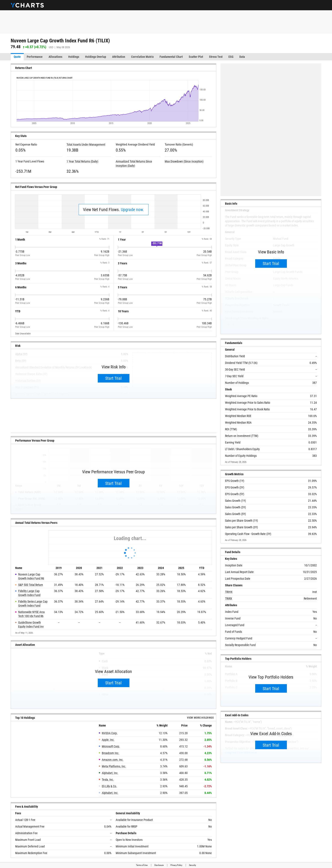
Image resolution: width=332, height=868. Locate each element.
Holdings (74, 57)
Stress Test (216, 57)
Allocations (55, 57)
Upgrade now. (132, 210)
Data (242, 57)
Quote (17, 57)
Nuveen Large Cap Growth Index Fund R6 (31, 576)
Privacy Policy (176, 865)
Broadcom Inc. (110, 753)
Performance (35, 57)
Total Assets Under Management (86, 144)
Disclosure (159, 865)
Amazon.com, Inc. (113, 760)
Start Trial (113, 378)
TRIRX (229, 599)
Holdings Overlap (96, 57)
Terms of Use (142, 865)
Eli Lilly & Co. (109, 786)
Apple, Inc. (108, 740)
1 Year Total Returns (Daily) (82, 161)
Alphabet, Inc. (110, 773)
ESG (231, 57)
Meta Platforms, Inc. (114, 766)
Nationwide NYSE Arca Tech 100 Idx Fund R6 (31, 614)
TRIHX (229, 592)
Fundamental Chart (171, 57)
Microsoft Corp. (111, 746)
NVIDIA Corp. (110, 733)
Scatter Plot (196, 57)
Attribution (119, 57)
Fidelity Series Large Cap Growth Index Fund (33, 604)
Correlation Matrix (142, 57)
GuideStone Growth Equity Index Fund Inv (31, 625)
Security (193, 865)
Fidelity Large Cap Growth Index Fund (29, 593)
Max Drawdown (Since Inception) (184, 161)
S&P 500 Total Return (31, 585)
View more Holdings (200, 718)
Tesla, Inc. (108, 780)
